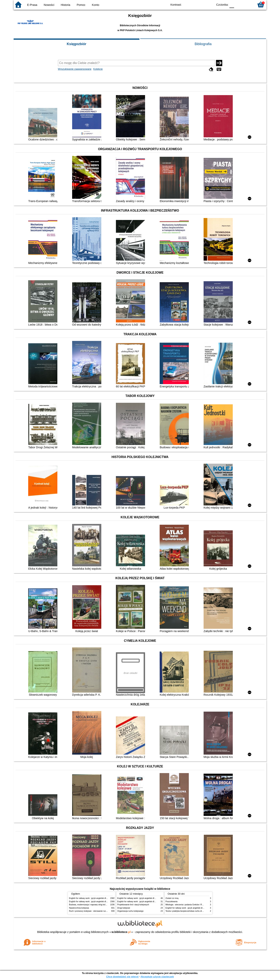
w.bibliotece (121, 932)
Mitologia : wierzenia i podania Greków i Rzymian (187, 905)
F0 (232, 4)
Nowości (49, 5)
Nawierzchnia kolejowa (79, 908)
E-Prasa (32, 5)
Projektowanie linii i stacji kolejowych (133, 905)
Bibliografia (203, 44)
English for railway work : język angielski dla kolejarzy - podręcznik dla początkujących (106, 898)
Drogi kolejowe (124, 908)
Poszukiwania (171, 902)
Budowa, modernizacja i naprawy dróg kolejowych (91, 905)
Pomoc (81, 5)
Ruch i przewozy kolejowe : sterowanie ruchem (89, 911)
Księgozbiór (77, 44)
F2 (247, 4)
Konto (96, 5)
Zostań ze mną (172, 898)
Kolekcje (98, 69)
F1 (238, 4)
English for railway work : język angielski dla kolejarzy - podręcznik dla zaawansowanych (107, 902)
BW (194, 4)
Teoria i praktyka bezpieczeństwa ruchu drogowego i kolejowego (193, 911)
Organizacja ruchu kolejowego (130, 911)
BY (210, 4)
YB (202, 4)
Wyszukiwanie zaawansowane (75, 69)
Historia (65, 5)
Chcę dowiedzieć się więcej (122, 977)
